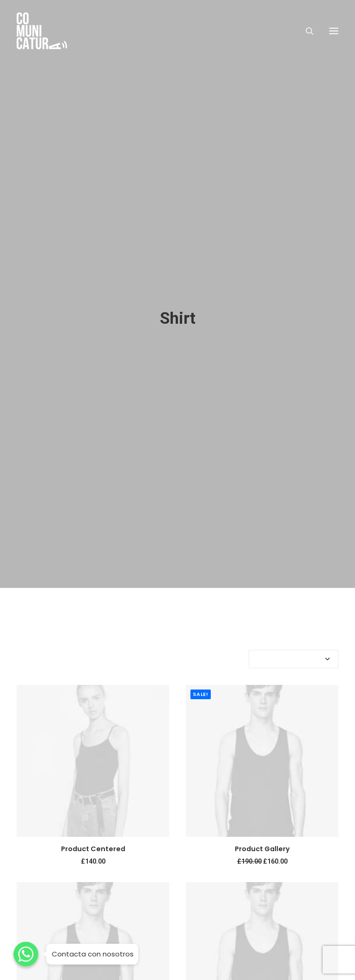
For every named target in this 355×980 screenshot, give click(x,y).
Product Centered (93, 842)
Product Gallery (262, 842)
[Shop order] (294, 653)
